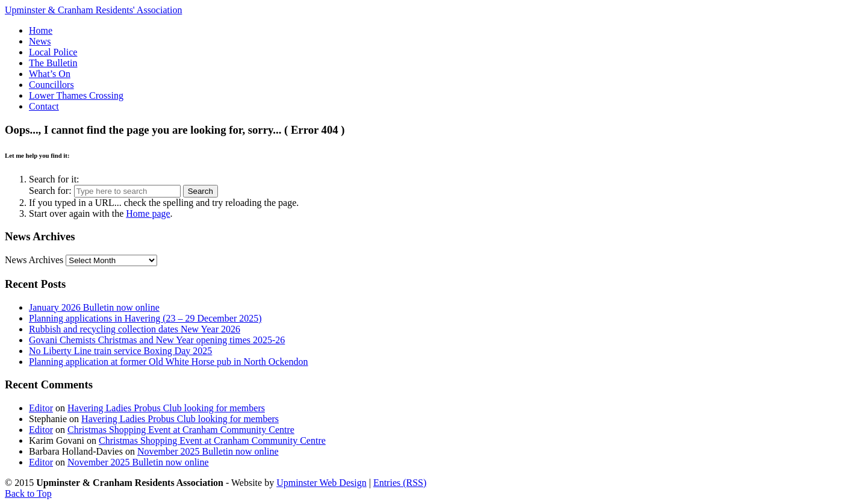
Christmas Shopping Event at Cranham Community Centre (181, 430)
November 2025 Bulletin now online (208, 451)
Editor (41, 408)
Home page (148, 213)
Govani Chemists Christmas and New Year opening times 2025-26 (157, 340)
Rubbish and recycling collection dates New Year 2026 (135, 329)
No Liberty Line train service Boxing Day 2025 (120, 351)
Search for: (50, 191)
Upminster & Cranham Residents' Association (93, 10)
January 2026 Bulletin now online (94, 307)
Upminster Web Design (322, 483)
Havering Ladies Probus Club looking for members (166, 408)
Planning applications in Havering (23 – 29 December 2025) (145, 318)
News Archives (34, 260)
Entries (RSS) (400, 483)
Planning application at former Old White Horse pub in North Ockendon (169, 362)
